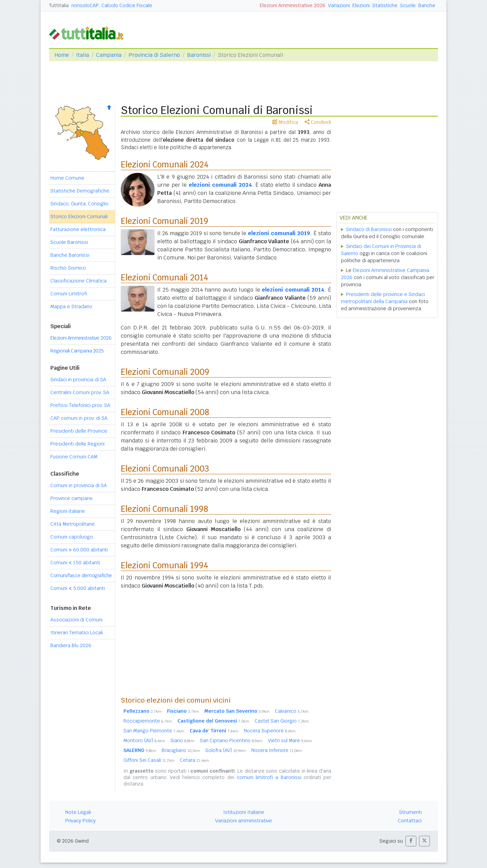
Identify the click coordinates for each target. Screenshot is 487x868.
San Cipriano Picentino (231, 740)
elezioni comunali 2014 (293, 290)
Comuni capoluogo (72, 537)
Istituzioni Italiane (244, 812)
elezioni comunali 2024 (220, 185)
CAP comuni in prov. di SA (79, 418)
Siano (182, 740)
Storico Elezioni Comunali (79, 216)
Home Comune (67, 178)
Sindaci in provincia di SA (78, 380)
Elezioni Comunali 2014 (165, 278)
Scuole (408, 5)
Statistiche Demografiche (80, 191)
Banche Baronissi (70, 255)
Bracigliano (181, 750)
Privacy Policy (80, 821)
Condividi (318, 122)
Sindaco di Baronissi (369, 229)
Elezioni (361, 5)
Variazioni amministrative (243, 821)
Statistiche (385, 5)
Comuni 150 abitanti (75, 563)
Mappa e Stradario (71, 306)
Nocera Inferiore (277, 750)
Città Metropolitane (73, 524)
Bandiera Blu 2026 (71, 645)
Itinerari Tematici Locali (77, 633)
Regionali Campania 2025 (77, 351)
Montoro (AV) (144, 740)
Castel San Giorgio (282, 721)
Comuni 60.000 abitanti (79, 550)
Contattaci (410, 821)
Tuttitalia (59, 5)
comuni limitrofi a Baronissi (269, 777)
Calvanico (292, 711)
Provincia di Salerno (154, 55)
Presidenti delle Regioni (77, 444)
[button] (411, 841)
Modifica (285, 122)
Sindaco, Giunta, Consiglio (79, 204)
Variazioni (339, 5)
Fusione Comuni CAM (74, 457)
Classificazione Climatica (78, 281)
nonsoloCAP (85, 5)
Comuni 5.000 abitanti (78, 588)
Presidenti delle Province (79, 431)
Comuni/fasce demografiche (81, 575)
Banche (427, 5)
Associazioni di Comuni (76, 620)
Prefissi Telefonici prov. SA (80, 405)
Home (62, 55)
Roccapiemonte (148, 721)
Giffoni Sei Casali (149, 760)
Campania (109, 55)
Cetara (194, 760)
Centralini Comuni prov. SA (80, 392)
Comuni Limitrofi (69, 294)
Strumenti (410, 812)
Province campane (72, 498)
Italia (83, 55)
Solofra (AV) (226, 750)
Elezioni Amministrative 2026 (293, 5)
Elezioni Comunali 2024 (165, 165)
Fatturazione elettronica (78, 229)
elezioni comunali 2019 (279, 233)
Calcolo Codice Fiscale (127, 5)
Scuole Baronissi (69, 242)
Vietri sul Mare (290, 740)
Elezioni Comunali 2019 (165, 221)
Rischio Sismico (68, 268)
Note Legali (78, 812)
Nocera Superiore (270, 731)
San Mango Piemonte (154, 731)
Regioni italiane (68, 511)
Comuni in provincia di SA (79, 485)
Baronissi (199, 55)
